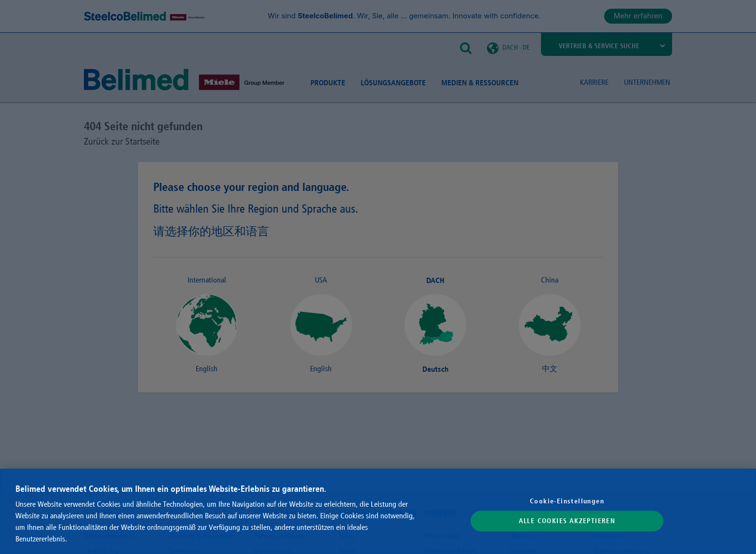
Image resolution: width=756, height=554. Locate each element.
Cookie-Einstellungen (567, 501)
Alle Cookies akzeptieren (567, 521)
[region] (378, 511)
